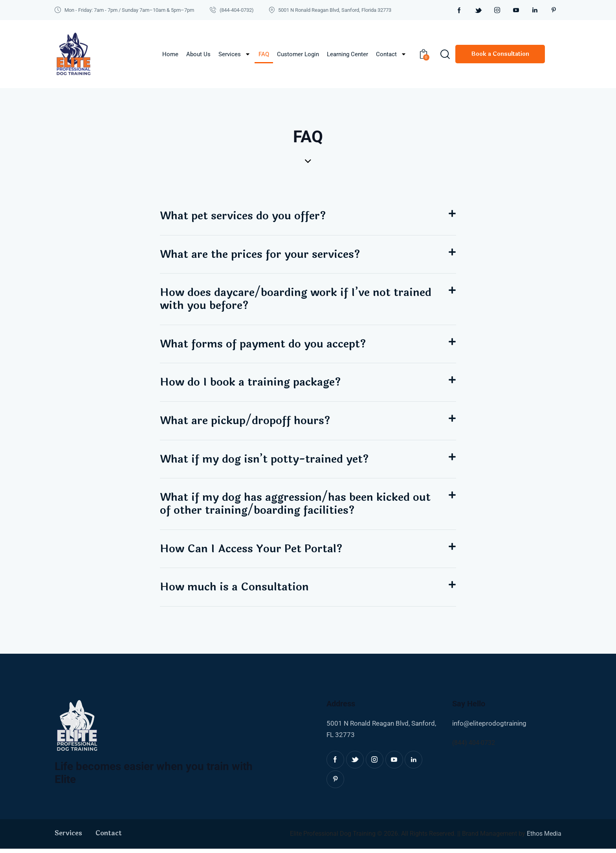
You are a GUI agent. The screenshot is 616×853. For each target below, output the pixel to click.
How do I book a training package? (252, 384)
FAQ (264, 54)
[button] (308, 216)
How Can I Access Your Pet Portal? (252, 553)
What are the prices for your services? (261, 255)
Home (170, 54)
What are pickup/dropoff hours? (247, 423)
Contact (391, 54)
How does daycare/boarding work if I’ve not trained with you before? (297, 300)
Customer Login (298, 54)
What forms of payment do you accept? (264, 346)
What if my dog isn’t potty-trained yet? (266, 462)
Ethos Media (544, 838)
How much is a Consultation (235, 591)
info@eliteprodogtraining (489, 728)
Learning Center (347, 54)
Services (235, 54)
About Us (198, 54)
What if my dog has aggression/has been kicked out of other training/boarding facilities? (297, 507)
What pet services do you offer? (244, 216)
